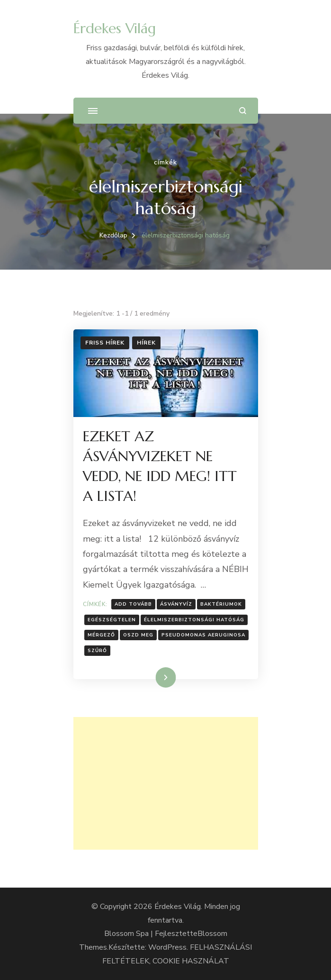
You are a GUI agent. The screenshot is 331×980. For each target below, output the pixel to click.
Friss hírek (105, 343)
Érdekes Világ (115, 28)
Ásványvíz (176, 604)
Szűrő (97, 651)
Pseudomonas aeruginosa (203, 635)
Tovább (154, 677)
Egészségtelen (112, 620)
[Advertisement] (166, 783)
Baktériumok (221, 604)
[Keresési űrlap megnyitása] (243, 111)
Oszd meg (138, 635)
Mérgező (101, 635)
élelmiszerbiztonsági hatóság (194, 620)
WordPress (167, 947)
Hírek (146, 343)
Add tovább (133, 604)
